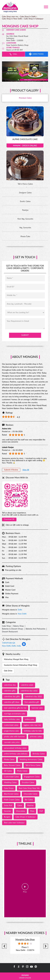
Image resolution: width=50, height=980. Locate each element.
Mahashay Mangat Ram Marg (16, 659)
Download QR (9, 519)
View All (26, 470)
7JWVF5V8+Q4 (9, 643)
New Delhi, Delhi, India (11, 646)
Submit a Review (11, 470)
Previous (4, 946)
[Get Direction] (24, 646)
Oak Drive (8, 671)
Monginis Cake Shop (25, 940)
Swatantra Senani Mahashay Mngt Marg (21, 665)
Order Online (25, 145)
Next (46, 946)
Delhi (20, 610)
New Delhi (22, 614)
